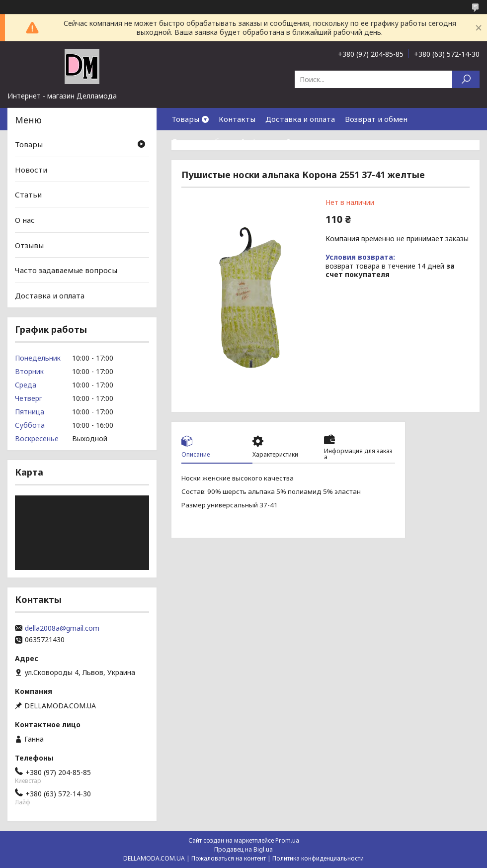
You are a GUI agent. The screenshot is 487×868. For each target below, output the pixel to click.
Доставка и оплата (300, 119)
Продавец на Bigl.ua (243, 849)
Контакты (237, 119)
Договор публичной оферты (224, 141)
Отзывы (29, 245)
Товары (185, 119)
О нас (296, 141)
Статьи (28, 194)
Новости (31, 170)
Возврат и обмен (376, 119)
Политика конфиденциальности (318, 858)
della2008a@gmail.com (62, 628)
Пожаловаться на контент (229, 858)
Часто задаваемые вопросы (66, 270)
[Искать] (466, 79)
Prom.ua (287, 840)
